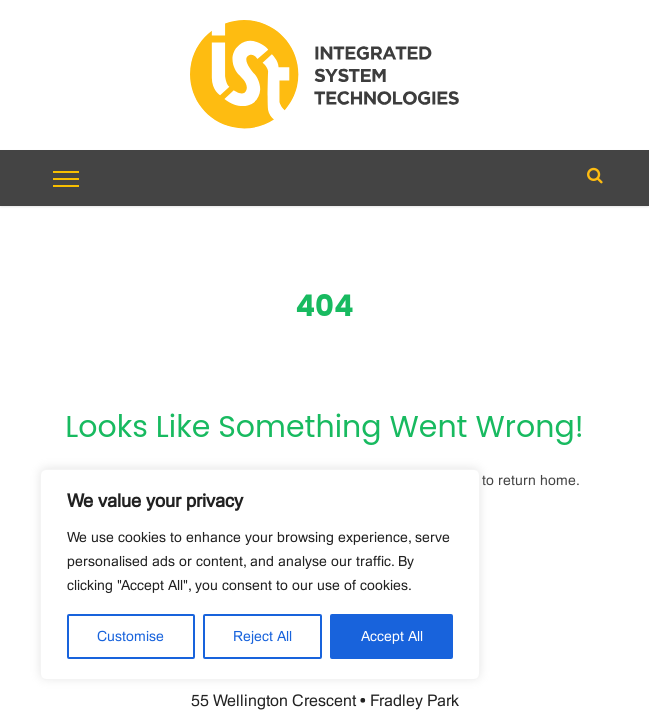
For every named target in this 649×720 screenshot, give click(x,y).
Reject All (262, 637)
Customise (130, 637)
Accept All (392, 637)
